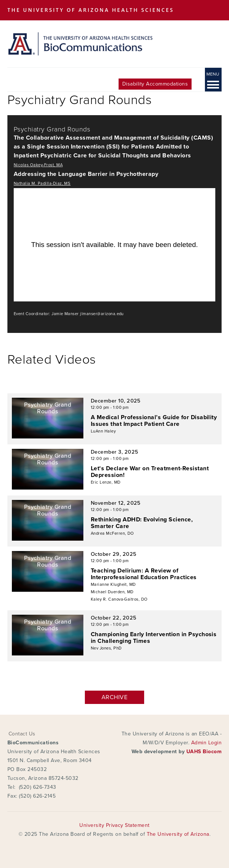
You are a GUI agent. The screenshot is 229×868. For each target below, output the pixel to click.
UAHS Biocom (204, 752)
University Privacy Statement (114, 825)
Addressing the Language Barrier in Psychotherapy (86, 174)
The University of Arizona (178, 834)
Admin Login (206, 743)
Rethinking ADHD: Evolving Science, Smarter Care (142, 523)
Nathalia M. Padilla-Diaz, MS (42, 183)
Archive (114, 697)
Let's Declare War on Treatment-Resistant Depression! (150, 472)
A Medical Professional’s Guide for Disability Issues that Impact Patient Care (154, 421)
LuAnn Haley (103, 431)
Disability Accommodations (155, 84)
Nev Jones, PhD (106, 648)
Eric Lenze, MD (106, 482)
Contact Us (22, 734)
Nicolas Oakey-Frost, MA (38, 165)
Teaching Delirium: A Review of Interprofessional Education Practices (144, 574)
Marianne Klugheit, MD (113, 585)
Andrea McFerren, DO (112, 533)
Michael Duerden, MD (112, 592)
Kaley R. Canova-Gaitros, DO (119, 599)
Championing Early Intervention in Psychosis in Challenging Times (154, 638)
